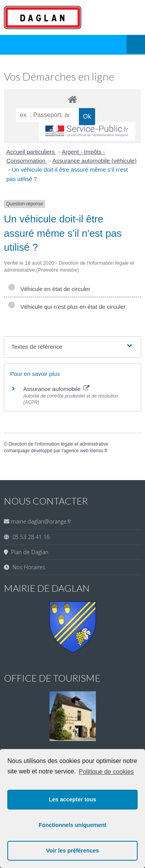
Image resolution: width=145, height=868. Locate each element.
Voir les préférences (72, 851)
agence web (76, 451)
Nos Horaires (27, 567)
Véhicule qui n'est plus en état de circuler (67, 307)
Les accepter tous (72, 799)
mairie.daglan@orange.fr (41, 521)
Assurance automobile (56, 389)
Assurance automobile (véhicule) (95, 161)
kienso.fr (98, 451)
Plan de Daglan (28, 552)
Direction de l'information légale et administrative (58, 444)
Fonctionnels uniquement (72, 825)
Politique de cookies (106, 772)
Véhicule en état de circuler (49, 289)
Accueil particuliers (32, 152)
